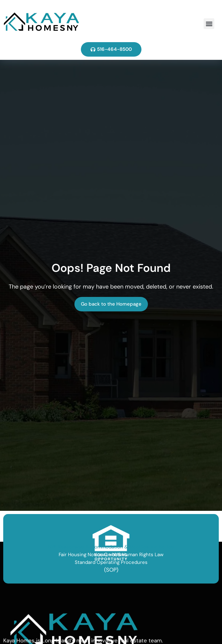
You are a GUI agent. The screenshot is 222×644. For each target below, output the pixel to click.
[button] (209, 24)
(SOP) (111, 570)
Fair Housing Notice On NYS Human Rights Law (111, 555)
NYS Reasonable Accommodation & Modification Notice (111, 547)
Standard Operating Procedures (111, 562)
